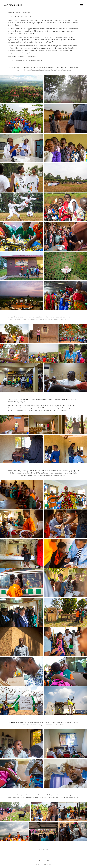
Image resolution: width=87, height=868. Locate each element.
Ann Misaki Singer (14, 5)
